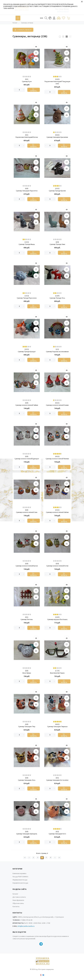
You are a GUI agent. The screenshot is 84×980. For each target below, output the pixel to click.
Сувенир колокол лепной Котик (57, 566)
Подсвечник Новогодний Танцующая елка (57, 83)
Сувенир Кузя (27, 82)
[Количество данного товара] (19, 90)
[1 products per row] (60, 36)
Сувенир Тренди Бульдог (27, 352)
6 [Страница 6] (51, 858)
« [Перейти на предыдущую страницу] (29, 858)
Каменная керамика (19, 874)
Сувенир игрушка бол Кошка (57, 620)
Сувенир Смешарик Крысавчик (57, 137)
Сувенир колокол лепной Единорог (27, 459)
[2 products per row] (63, 36)
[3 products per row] (67, 36)
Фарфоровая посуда (20, 880)
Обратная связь (18, 903)
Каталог (15, 894)
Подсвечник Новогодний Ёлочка (27, 137)
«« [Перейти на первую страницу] (25, 858)
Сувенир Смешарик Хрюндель (27, 834)
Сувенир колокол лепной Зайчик (57, 512)
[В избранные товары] (36, 53)
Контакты (16, 907)
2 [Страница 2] (33, 858)
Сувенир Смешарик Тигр (27, 727)
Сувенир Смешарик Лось (27, 780)
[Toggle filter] (23, 30)
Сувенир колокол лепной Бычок (27, 566)
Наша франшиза (18, 900)
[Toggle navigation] (18, 18)
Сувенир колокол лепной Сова (27, 512)
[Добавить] (36, 59)
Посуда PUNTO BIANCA (20, 877)
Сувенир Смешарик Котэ (57, 834)
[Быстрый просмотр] (36, 47)
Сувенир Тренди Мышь (27, 244)
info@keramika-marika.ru (26, 926)
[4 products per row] (70, 36)
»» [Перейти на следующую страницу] (59, 858)
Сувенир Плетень (27, 620)
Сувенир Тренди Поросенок (27, 298)
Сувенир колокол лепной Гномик (57, 405)
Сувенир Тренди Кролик (57, 191)
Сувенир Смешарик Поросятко (27, 191)
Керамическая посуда (20, 883)
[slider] (27, 76)
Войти (54, 18)
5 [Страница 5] (46, 858)
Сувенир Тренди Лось (57, 298)
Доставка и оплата (19, 897)
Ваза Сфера (27, 673)
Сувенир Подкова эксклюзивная (57, 352)
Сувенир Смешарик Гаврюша (57, 727)
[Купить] (34, 90)
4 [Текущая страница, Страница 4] (42, 858)
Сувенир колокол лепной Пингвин (57, 459)
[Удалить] (15, 90)
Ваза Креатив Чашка (57, 673)
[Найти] (46, 18)
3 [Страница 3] (38, 858)
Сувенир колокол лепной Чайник (27, 405)
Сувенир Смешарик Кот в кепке (57, 780)
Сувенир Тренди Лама (57, 244)
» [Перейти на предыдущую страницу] (55, 858)
